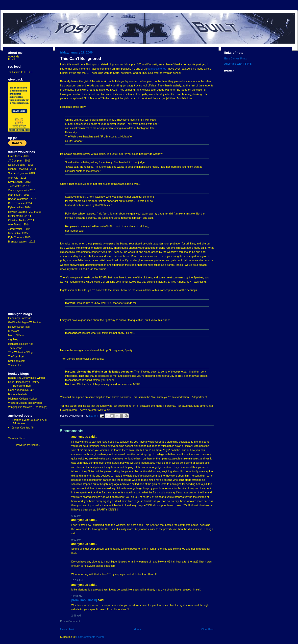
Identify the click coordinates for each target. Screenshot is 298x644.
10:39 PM (77, 580)
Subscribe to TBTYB (21, 72)
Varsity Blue (15, 365)
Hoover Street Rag (19, 327)
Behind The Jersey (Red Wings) (26, 378)
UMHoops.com (17, 361)
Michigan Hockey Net (20, 344)
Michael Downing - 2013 (22, 169)
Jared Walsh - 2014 (19, 229)
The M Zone (15, 348)
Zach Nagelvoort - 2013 (22, 190)
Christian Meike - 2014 (21, 220)
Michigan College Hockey (23, 399)
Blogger (35, 445)
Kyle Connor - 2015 (19, 237)
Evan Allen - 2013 (18, 156)
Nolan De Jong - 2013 (21, 165)
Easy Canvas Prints (236, 59)
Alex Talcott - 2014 (19, 225)
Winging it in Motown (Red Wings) (28, 407)
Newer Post (67, 629)
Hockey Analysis (18, 394)
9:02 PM (76, 540)
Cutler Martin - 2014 (20, 216)
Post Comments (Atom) (90, 637)
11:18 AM (77, 596)
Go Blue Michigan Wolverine (25, 322)
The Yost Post (16, 357)
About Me (14, 57)
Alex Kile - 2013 (17, 178)
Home (137, 629)
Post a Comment (70, 621)
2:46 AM (76, 616)
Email (11, 59)
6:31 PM (76, 516)
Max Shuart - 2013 (19, 195)
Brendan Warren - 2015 (22, 242)
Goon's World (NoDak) (21, 390)
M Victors (13, 331)
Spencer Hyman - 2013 (22, 173)
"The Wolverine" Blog (20, 352)
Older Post (207, 629)
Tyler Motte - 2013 (19, 186)
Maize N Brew (16, 335)
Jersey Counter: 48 (23, 428)
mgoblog (13, 339)
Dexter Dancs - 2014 (20, 203)
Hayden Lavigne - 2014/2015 (25, 212)
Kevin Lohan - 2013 (19, 182)
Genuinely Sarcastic (20, 318)
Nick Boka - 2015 (18, 233)
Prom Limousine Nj (84, 600)
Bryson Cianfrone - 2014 (22, 199)
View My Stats (16, 438)
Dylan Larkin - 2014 (19, 207)
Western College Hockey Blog (25, 403)
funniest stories (157, 69)
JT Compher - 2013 (19, 161)
